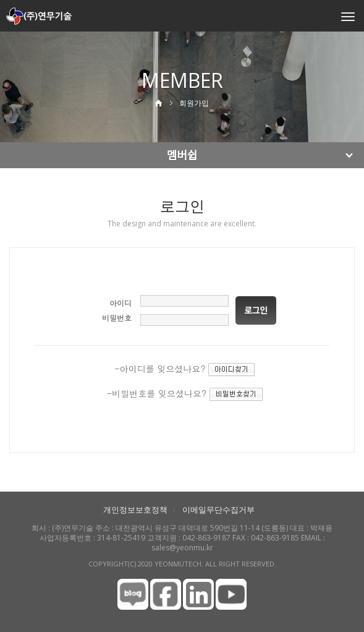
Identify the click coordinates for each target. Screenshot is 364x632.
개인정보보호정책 (135, 510)
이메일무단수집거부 (218, 510)
